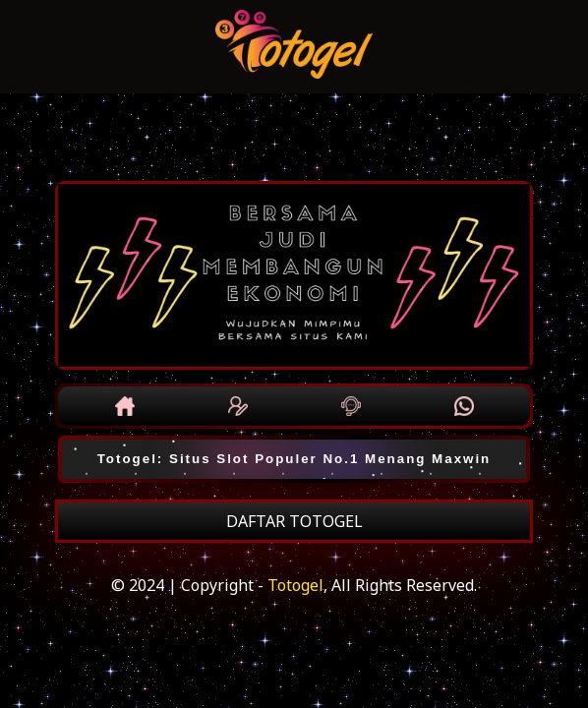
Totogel (295, 585)
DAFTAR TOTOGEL (294, 521)
